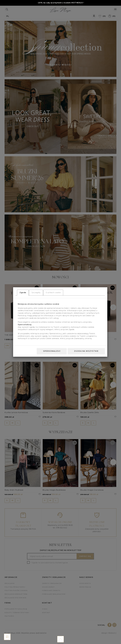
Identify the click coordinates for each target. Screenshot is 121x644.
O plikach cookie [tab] (53, 292)
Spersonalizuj (52, 351)
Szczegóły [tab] (36, 292)
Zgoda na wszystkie (86, 351)
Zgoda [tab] (23, 292)
